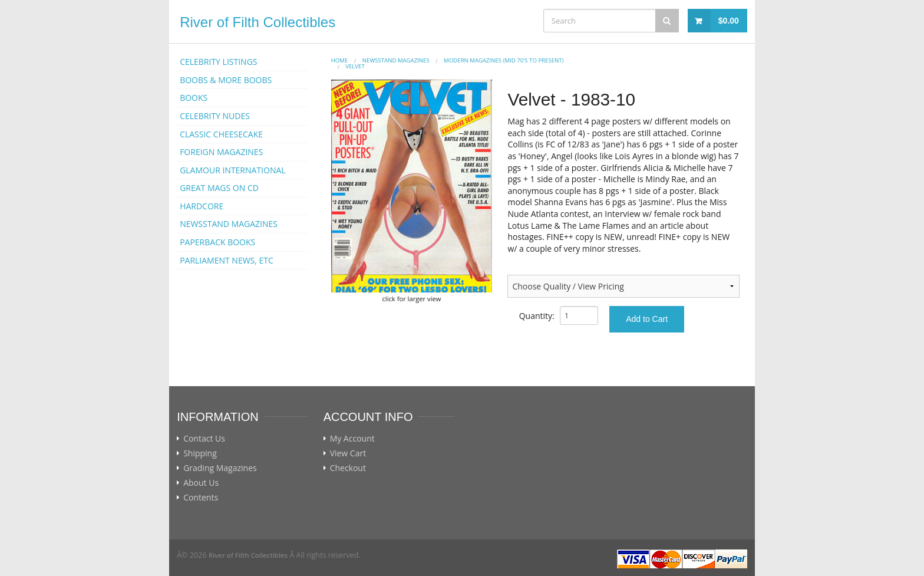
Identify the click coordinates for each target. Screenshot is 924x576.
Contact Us (204, 439)
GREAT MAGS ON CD (219, 188)
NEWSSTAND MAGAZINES (229, 224)
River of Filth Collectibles (258, 22)
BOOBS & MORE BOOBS (226, 80)
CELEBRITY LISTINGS (218, 62)
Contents (201, 498)
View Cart (348, 453)
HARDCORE (202, 206)
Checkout (348, 468)
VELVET (355, 66)
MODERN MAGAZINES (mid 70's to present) (504, 60)
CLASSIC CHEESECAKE (221, 134)
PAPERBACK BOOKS (217, 242)
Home (340, 60)
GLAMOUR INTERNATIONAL (233, 170)
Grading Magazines (220, 468)
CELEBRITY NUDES (215, 116)
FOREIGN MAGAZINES (221, 152)
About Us (201, 483)
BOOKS (194, 98)
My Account (352, 439)
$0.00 (729, 21)
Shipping (200, 453)
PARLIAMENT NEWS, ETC (227, 260)
